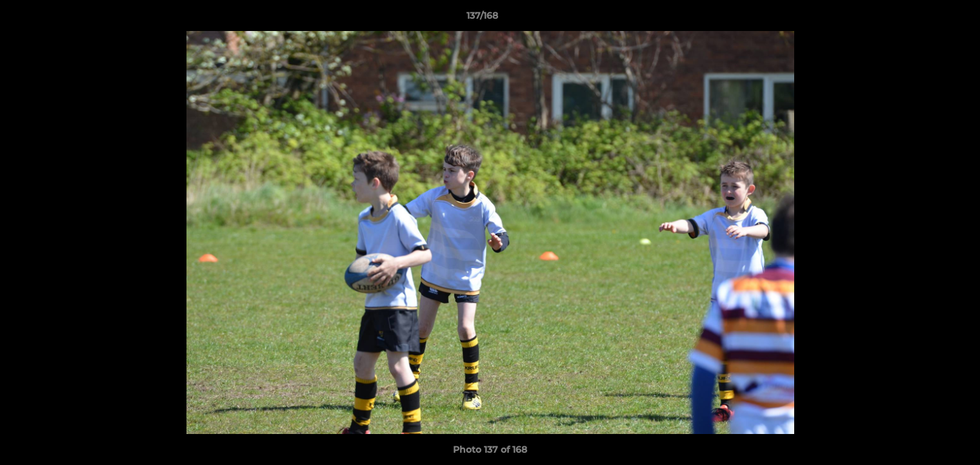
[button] (926, 19)
